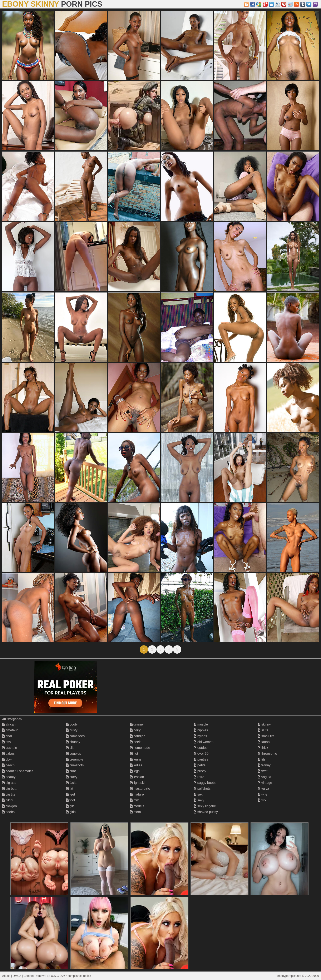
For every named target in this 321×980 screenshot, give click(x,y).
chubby (73, 742)
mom (135, 812)
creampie (75, 759)
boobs (8, 812)
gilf (70, 806)
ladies (136, 765)
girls (71, 812)
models (137, 806)
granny (137, 724)
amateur (10, 730)
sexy (199, 800)
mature (137, 794)
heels (136, 742)
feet (71, 794)
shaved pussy (206, 812)
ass (6, 742)
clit (70, 748)
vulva (263, 789)
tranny (264, 765)
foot (71, 800)
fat (70, 789)
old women (204, 742)
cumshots (75, 765)
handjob (138, 736)
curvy (72, 777)
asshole (10, 748)
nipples (201, 730)
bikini (8, 800)
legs (135, 771)
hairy (135, 730)
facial (72, 783)
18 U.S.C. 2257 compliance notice (69, 976)
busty (72, 730)
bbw (7, 759)
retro (199, 777)
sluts (263, 730)
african (9, 724)
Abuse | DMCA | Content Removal (24, 976)
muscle (201, 724)
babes (8, 754)
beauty (9, 777)
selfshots (202, 789)
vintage (265, 783)
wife (263, 794)
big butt (9, 789)
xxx (262, 800)
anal (7, 736)
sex (198, 794)
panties (201, 759)
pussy (200, 771)
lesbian (137, 777)
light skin (138, 783)
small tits (266, 736)
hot (134, 754)
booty (72, 724)
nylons (200, 736)
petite (200, 765)
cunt (71, 771)
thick (263, 748)
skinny (264, 724)
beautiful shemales (18, 771)
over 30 (201, 754)
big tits (9, 794)
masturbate (140, 789)
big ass (9, 783)
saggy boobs (205, 783)
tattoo (264, 742)
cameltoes (75, 736)
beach (8, 765)
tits (262, 759)
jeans (136, 759)
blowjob (9, 806)
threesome (267, 754)
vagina (265, 777)
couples (74, 754)
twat (263, 771)
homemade (140, 748)
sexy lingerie (205, 806)
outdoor (201, 748)
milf (134, 800)
